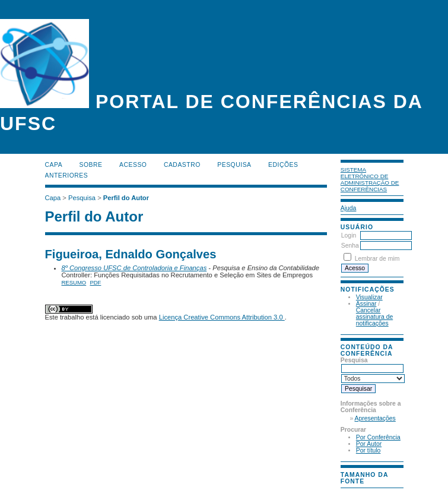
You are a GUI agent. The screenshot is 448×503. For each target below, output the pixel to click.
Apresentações (375, 418)
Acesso (133, 165)
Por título (368, 450)
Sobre (91, 165)
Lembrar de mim (377, 259)
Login (349, 235)
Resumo (74, 282)
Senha (350, 246)
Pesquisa (234, 165)
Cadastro (182, 165)
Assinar (366, 304)
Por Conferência (378, 437)
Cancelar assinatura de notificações (374, 317)
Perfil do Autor (126, 198)
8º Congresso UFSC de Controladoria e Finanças (134, 268)
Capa (54, 165)
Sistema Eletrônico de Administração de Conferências (370, 179)
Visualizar (369, 297)
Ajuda (349, 208)
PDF (95, 282)
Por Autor (369, 444)
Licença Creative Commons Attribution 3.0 (222, 317)
